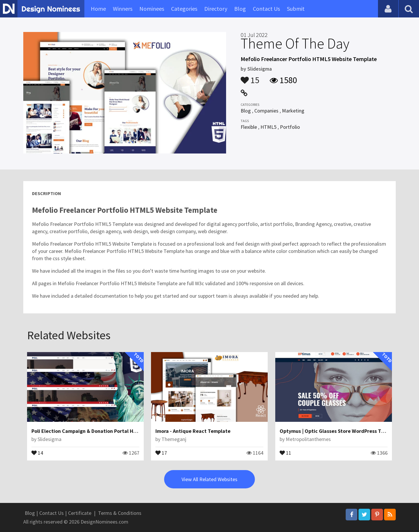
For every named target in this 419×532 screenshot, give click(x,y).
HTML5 (268, 127)
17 (161, 452)
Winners (123, 9)
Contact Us (266, 9)
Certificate (80, 513)
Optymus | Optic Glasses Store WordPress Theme (337, 431)
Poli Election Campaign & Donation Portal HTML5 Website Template (111, 431)
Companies (266, 111)
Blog (240, 9)
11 (285, 452)
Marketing (293, 111)
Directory (216, 9)
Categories (184, 9)
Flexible (249, 127)
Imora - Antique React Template (193, 431)
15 (250, 77)
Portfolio (290, 127)
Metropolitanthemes (308, 439)
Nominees (152, 9)
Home (98, 9)
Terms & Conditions (120, 513)
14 (37, 452)
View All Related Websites (210, 479)
